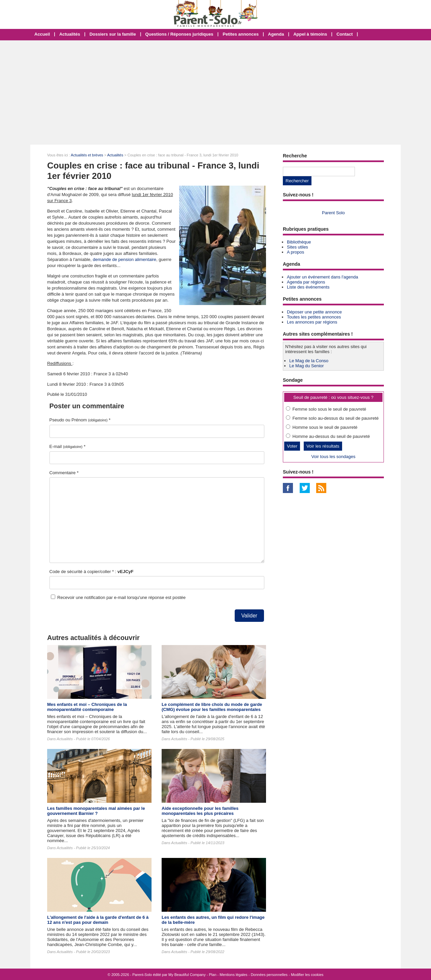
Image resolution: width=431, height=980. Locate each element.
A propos (295, 252)
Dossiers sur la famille (113, 34)
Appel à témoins (310, 34)
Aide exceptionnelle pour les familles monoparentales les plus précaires (200, 811)
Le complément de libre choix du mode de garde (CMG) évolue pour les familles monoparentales (212, 707)
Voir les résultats (323, 446)
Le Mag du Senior (307, 366)
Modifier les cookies (307, 975)
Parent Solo (333, 213)
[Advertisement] (215, 92)
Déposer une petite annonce (314, 312)
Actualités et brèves (87, 155)
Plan (213, 975)
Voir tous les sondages (334, 457)
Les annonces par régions (312, 322)
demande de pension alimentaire (124, 259)
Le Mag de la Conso (309, 361)
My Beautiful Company (187, 975)
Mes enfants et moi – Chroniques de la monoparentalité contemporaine (87, 707)
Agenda (276, 34)
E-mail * (68, 446)
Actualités (70, 34)
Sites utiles (297, 247)
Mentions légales (234, 975)
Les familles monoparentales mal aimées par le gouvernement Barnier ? (96, 811)
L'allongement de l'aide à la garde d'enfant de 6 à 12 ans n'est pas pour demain (98, 920)
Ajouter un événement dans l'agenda (322, 277)
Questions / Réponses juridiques (179, 34)
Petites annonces (241, 34)
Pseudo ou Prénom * (80, 420)
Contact (344, 34)
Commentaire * (64, 473)
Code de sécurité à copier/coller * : (92, 572)
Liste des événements (308, 287)
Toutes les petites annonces (314, 317)
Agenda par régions (306, 282)
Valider (249, 616)
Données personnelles (269, 975)
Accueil (42, 34)
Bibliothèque (299, 242)
